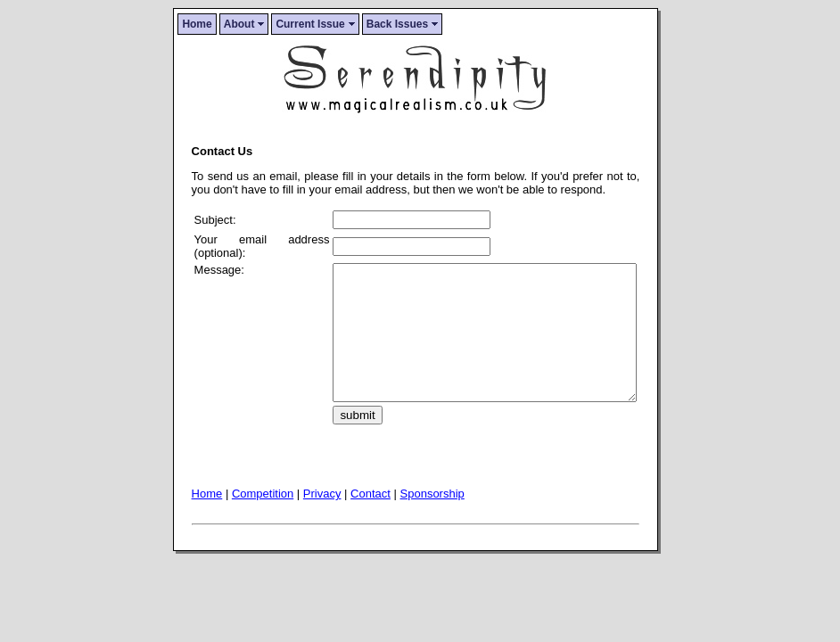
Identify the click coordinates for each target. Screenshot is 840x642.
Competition (263, 520)
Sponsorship (432, 520)
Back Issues (402, 24)
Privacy (322, 520)
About (244, 24)
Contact (371, 520)
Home (197, 24)
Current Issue (315, 24)
